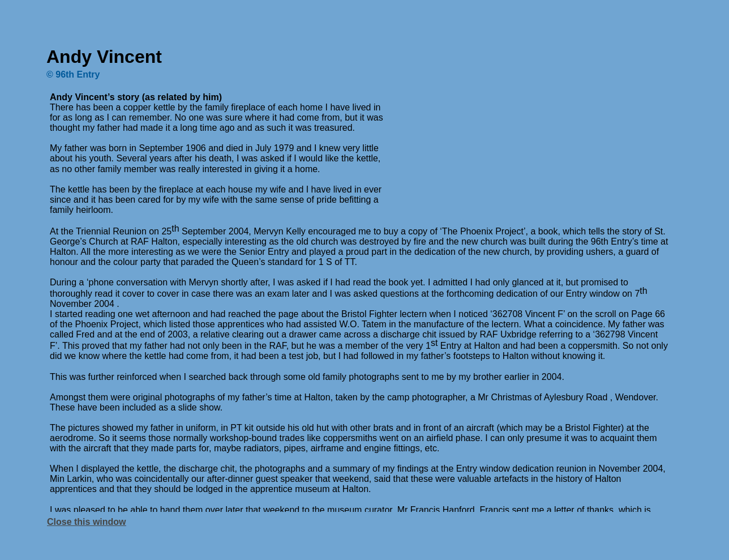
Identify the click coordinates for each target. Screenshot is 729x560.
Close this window (87, 522)
